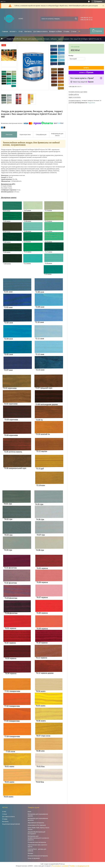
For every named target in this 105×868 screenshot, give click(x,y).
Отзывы (66, 31)
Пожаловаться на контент (60, 866)
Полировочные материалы (37, 842)
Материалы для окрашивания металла (38, 819)
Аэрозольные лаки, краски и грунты (37, 846)
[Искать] (76, 19)
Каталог (13, 31)
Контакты (28, 31)
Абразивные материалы (36, 823)
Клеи (29, 812)
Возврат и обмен (55, 31)
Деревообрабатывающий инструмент (36, 833)
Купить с (86, 73)
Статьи (74, 31)
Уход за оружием (34, 858)
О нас (21, 31)
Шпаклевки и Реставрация (37, 825)
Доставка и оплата (40, 31)
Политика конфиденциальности (79, 866)
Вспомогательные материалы (38, 856)
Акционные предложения (11, 824)
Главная (5, 31)
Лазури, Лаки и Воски (14, 39)
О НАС (4, 812)
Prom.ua (62, 864)
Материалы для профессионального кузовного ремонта (38, 838)
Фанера (30, 853)
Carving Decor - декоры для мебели (37, 850)
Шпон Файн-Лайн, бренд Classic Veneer (39, 829)
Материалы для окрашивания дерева (38, 815)
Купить (86, 68)
